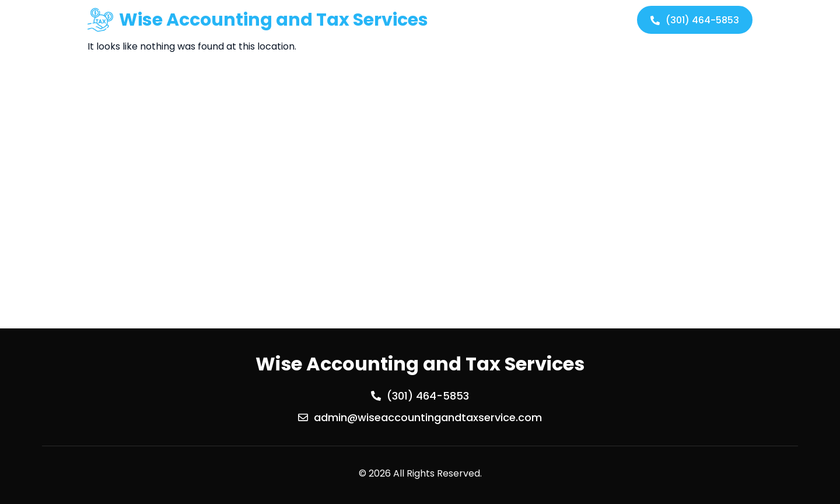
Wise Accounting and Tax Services (274, 20)
